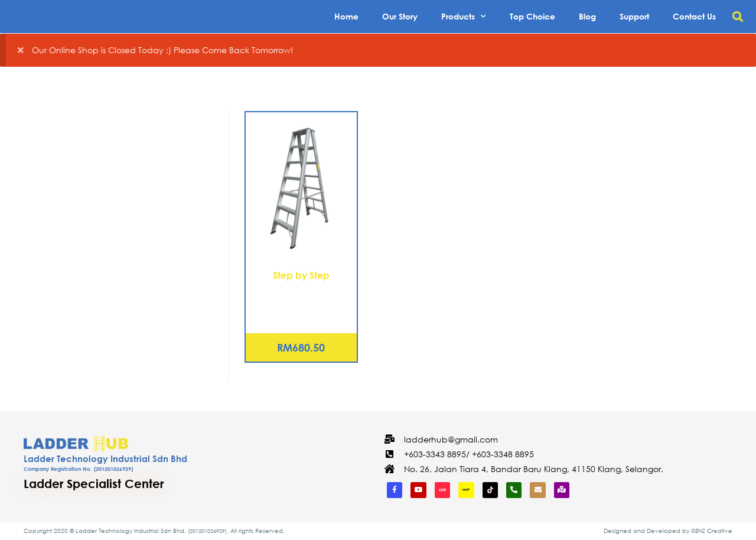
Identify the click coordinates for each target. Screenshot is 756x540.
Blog (587, 16)
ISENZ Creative (712, 531)
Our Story (400, 16)
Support (634, 16)
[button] (737, 17)
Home (346, 16)
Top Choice (532, 16)
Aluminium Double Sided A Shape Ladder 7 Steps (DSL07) (301, 303)
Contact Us (694, 16)
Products (464, 17)
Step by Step (301, 275)
